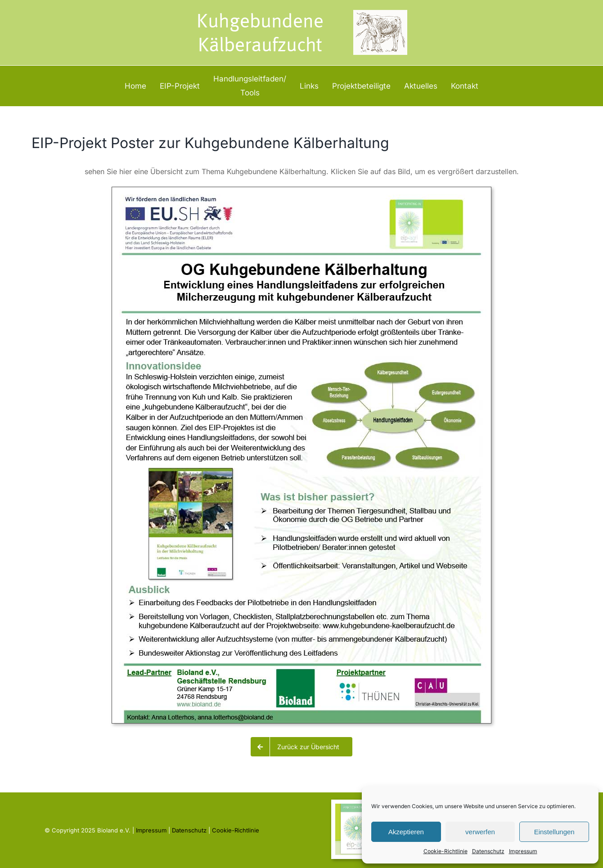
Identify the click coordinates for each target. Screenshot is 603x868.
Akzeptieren (406, 832)
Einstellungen (554, 832)
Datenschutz (488, 851)
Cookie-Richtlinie (445, 851)
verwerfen (480, 832)
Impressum (523, 851)
